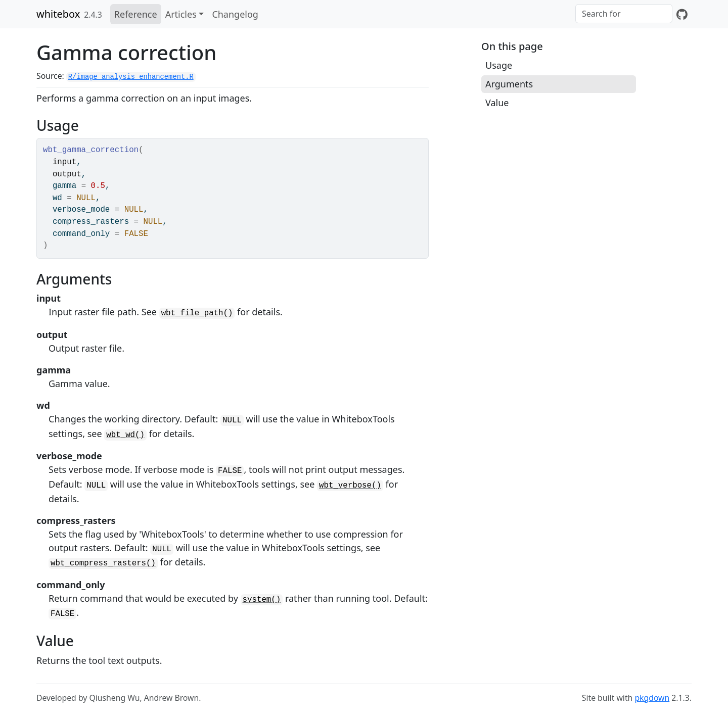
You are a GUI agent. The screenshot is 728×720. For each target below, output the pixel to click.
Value (497, 103)
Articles (181, 14)
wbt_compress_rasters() (103, 563)
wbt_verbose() (350, 486)
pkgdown (652, 698)
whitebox (58, 14)
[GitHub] (682, 14)
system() (262, 600)
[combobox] (624, 14)
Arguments (509, 84)
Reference (136, 14)
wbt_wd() (125, 435)
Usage (499, 65)
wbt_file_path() (197, 313)
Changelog (235, 14)
